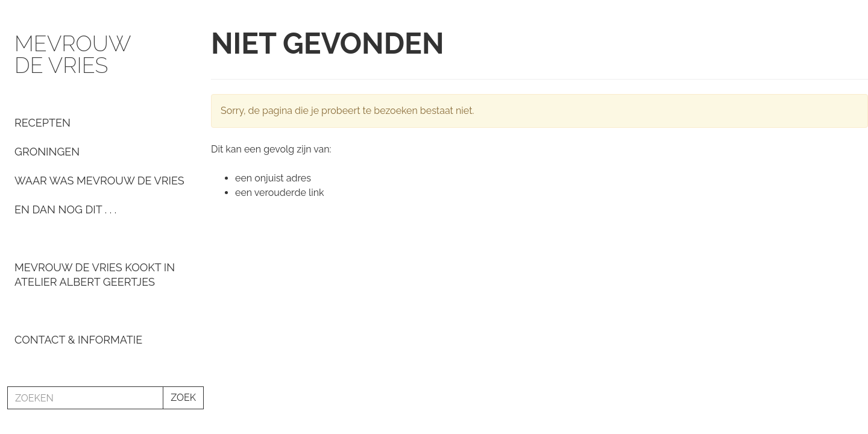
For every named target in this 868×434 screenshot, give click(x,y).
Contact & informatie (78, 340)
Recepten (42, 123)
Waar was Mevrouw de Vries (99, 181)
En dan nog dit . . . (65, 209)
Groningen (47, 152)
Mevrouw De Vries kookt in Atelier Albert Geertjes (95, 275)
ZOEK (183, 398)
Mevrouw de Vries (72, 54)
